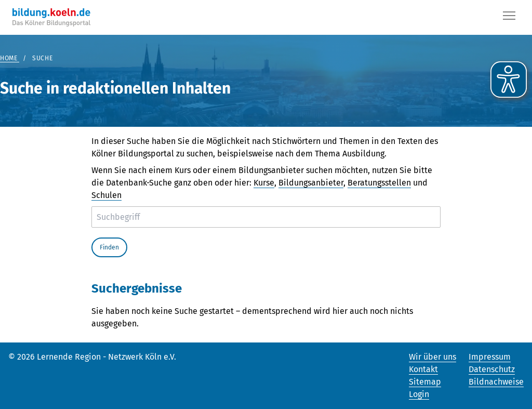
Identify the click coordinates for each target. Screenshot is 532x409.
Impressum (490, 357)
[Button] (509, 18)
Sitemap (425, 382)
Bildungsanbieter (311, 183)
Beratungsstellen (379, 183)
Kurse (264, 183)
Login (419, 394)
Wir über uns (433, 357)
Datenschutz (492, 369)
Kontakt (423, 369)
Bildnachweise (496, 382)
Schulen (107, 195)
